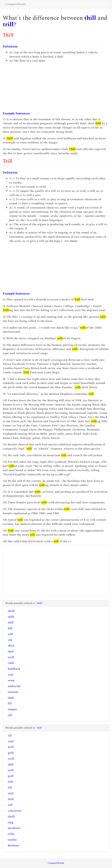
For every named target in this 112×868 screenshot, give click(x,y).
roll (10, 805)
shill (11, 622)
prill (11, 776)
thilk (11, 617)
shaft (11, 698)
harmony (13, 845)
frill (10, 782)
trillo (11, 834)
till (10, 640)
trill (8, 25)
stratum (13, 692)
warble (12, 840)
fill (10, 703)
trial (11, 793)
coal (11, 675)
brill (11, 747)
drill (11, 799)
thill (90, 18)
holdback (14, 669)
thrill (11, 611)
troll (11, 770)
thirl (11, 651)
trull (11, 741)
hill (10, 628)
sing (11, 822)
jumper (12, 709)
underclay (14, 686)
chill (11, 663)
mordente (14, 828)
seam (11, 680)
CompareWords (16, 4)
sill (10, 715)
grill (11, 753)
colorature (15, 811)
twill (11, 657)
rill (10, 736)
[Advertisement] (56, 87)
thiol (11, 646)
